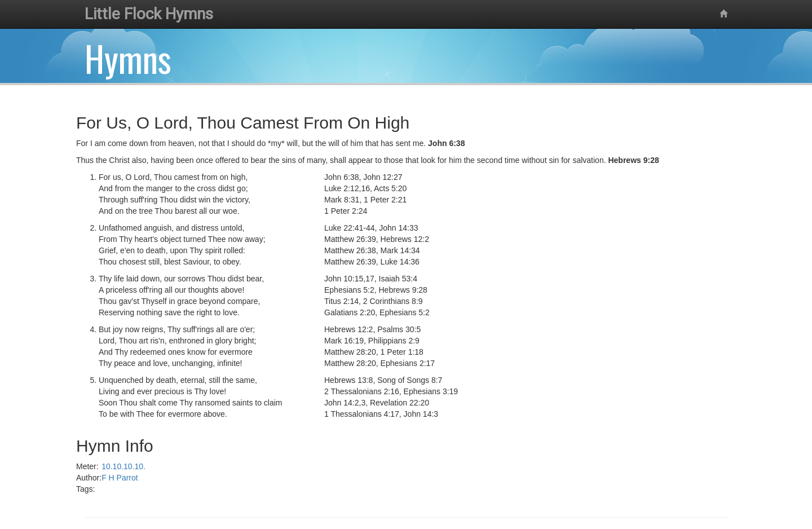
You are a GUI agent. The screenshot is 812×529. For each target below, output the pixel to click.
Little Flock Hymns (149, 14)
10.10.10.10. (123, 466)
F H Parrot (120, 478)
